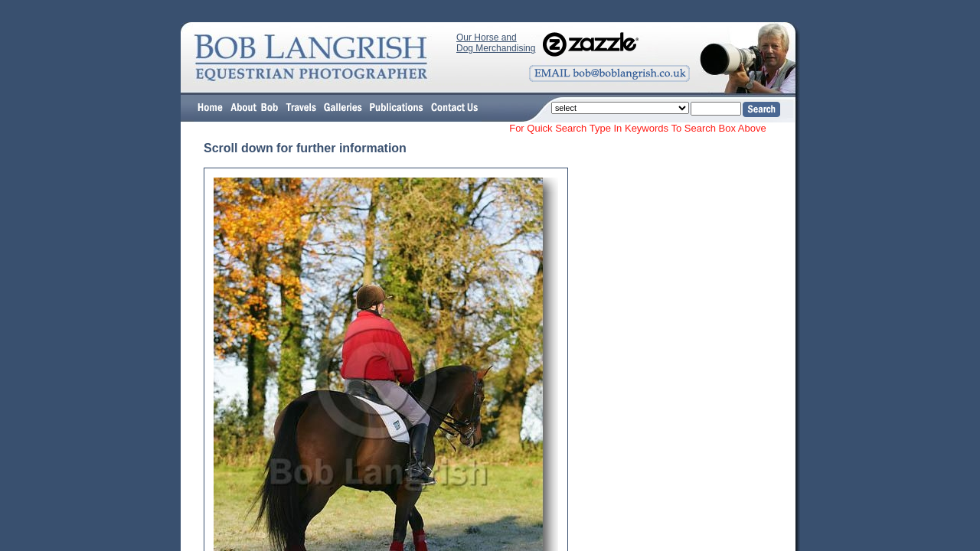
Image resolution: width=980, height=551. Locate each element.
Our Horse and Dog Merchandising (496, 43)
